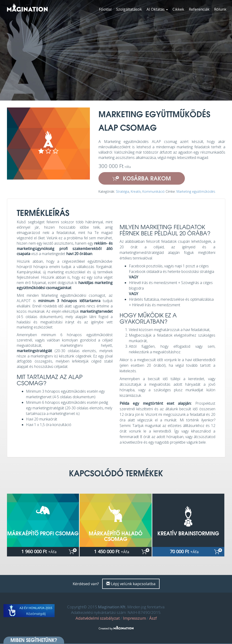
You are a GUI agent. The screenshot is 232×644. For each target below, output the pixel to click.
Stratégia (123, 191)
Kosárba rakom (142, 178)
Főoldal (105, 9)
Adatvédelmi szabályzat (98, 618)
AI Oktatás (157, 9)
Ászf (153, 618)
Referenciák (199, 9)
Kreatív (136, 191)
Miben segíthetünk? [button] (34, 640)
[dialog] (223, 635)
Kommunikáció (154, 191)
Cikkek (178, 9)
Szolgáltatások (129, 9)
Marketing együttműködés (196, 191)
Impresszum (134, 618)
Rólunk (220, 9)
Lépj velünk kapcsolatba (131, 584)
